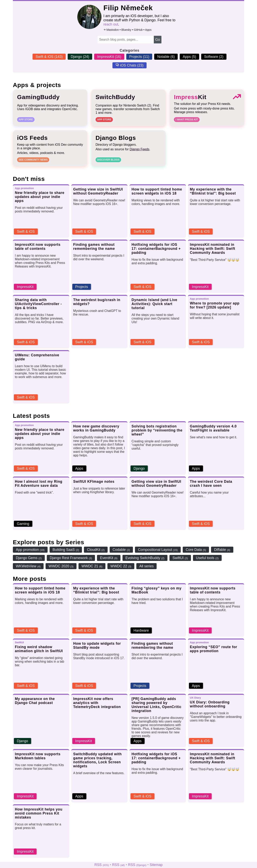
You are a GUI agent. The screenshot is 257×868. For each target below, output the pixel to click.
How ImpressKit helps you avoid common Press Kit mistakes (39, 814)
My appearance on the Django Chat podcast (35, 701)
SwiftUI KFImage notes (94, 482)
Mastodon (115, 30)
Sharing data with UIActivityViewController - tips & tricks (38, 304)
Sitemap (156, 865)
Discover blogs (108, 160)
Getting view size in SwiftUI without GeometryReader (98, 192)
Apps (150, 30)
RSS (102, 865)
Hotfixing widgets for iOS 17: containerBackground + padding (156, 249)
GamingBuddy (38, 97)
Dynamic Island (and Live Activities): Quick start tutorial (154, 304)
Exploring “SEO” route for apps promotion (214, 649)
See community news (33, 160)
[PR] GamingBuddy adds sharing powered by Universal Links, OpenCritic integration (157, 705)
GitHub (140, 30)
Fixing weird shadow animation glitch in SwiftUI (39, 649)
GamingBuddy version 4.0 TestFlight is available (213, 429)
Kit (190, 97)
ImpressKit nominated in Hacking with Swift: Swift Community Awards (213, 249)
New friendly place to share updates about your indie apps (40, 197)
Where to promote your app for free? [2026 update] (215, 306)
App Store (26, 120)
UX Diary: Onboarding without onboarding (210, 705)
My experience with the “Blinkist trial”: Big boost (213, 192)
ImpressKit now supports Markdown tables (38, 756)
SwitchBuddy (115, 97)
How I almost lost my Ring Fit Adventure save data (39, 484)
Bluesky (128, 30)
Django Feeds (139, 150)
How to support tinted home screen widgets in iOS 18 (157, 192)
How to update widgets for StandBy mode (97, 646)
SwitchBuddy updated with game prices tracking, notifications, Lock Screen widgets (98, 761)
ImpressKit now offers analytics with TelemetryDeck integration (97, 703)
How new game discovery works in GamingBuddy (96, 429)
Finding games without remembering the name (94, 247)
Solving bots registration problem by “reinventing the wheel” (157, 431)
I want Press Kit (187, 120)
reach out (113, 24)
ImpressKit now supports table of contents (38, 247)
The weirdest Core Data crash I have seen (211, 484)
